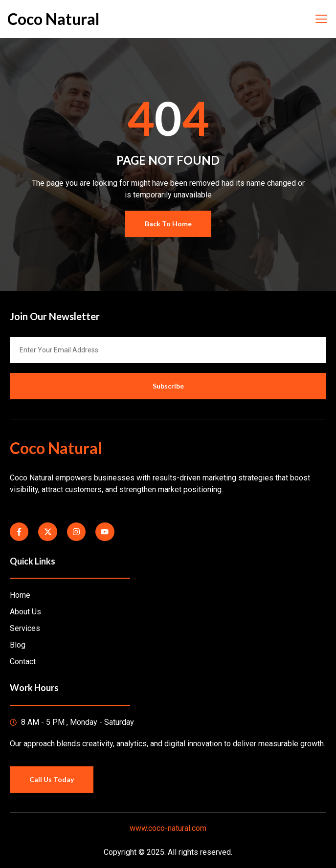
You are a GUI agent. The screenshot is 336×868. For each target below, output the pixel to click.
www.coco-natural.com (168, 828)
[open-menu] (321, 19)
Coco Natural (53, 19)
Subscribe (168, 386)
